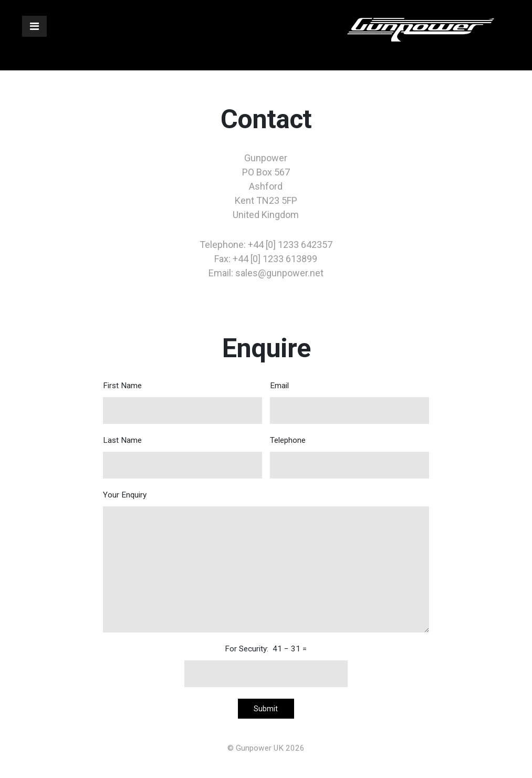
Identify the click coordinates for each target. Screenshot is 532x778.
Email (350, 402)
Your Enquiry (266, 561)
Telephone (350, 457)
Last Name (182, 457)
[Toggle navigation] (34, 26)
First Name (182, 402)
